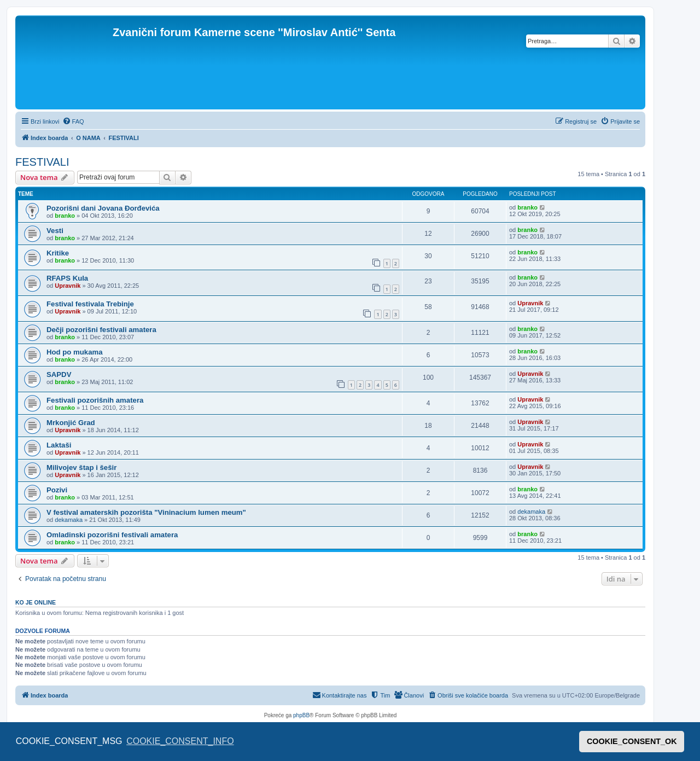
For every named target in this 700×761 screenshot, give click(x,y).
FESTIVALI (42, 162)
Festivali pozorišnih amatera (95, 400)
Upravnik (68, 286)
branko (65, 216)
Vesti (55, 231)
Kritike (58, 253)
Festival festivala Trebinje (90, 304)
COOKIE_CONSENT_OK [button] (632, 741)
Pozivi (57, 490)
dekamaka (69, 520)
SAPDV (59, 374)
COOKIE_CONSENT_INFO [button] (180, 741)
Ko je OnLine (36, 602)
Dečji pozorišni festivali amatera (101, 330)
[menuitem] (73, 121)
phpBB (301, 715)
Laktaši (59, 445)
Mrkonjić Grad (71, 423)
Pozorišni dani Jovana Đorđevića (103, 208)
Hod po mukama (75, 352)
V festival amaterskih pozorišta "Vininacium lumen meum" (146, 512)
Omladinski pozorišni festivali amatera (112, 535)
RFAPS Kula (67, 278)
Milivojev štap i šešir (81, 467)
